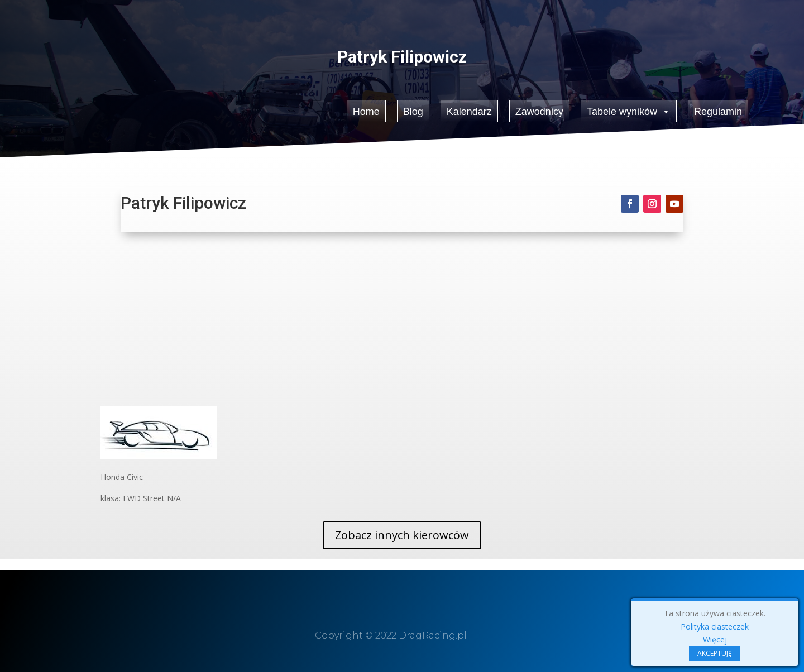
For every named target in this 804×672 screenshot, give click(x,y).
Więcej (715, 639)
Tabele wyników (629, 111)
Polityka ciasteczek (715, 627)
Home (366, 111)
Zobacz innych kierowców (402, 535)
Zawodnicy (539, 111)
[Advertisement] (402, 323)
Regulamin (718, 111)
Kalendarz (469, 111)
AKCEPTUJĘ (715, 653)
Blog (413, 111)
